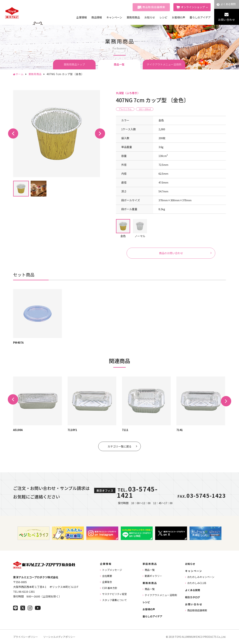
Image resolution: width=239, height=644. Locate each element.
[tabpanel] (57, 134)
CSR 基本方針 (110, 588)
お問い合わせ (227, 20)
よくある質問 (228, 4)
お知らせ (150, 17)
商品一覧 (150, 570)
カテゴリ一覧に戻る (120, 446)
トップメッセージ (112, 570)
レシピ (163, 17)
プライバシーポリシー (26, 637)
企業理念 (107, 582)
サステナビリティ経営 (114, 594)
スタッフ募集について (115, 600)
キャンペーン (114, 17)
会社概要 (107, 576)
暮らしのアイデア (200, 17)
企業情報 (82, 17)
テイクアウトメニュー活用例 (164, 64)
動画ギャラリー (153, 576)
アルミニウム (125, 109)
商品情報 (97, 17)
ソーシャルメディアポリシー (59, 637)
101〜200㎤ (145, 109)
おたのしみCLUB (197, 583)
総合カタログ (193, 597)
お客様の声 (178, 17)
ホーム (20, 74)
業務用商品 (133, 17)
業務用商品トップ (74, 64)
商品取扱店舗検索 (154, 7)
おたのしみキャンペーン (201, 577)
